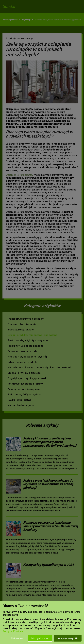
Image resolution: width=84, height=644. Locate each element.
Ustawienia (17, 638)
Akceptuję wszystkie (68, 638)
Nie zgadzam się (40, 638)
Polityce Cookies (13, 631)
